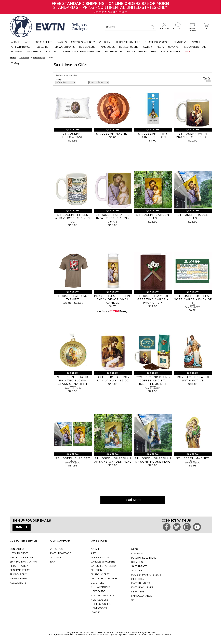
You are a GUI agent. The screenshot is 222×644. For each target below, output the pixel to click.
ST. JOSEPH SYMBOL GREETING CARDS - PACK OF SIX (153, 299)
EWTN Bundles (114, 52)
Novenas (173, 47)
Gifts (51, 58)
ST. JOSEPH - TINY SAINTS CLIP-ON (153, 135)
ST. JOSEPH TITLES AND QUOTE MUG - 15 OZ (73, 218)
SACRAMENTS (139, 566)
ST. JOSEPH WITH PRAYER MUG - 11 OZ (193, 135)
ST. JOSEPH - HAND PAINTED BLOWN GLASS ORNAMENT (73, 381)
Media (160, 47)
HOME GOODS (99, 608)
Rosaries (17, 52)
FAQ (53, 562)
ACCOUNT (164, 28)
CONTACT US (17, 549)
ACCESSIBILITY (18, 583)
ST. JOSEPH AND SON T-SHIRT (73, 298)
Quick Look (73, 130)
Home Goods (107, 47)
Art (28, 42)
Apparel (16, 42)
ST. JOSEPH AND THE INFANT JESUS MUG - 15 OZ (113, 218)
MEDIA (135, 549)
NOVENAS (137, 554)
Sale (187, 52)
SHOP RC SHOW (193, 29)
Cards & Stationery (83, 42)
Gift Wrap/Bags (21, 47)
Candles (62, 42)
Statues (51, 52)
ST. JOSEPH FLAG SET (73, 458)
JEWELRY (96, 612)
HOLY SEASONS (100, 600)
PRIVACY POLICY (19, 574)
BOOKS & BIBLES (100, 558)
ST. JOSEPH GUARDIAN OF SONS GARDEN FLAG (113, 460)
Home (13, 58)
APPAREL (96, 549)
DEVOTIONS (98, 583)
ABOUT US (56, 549)
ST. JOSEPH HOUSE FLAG (193, 217)
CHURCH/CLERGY (100, 574)
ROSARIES (137, 562)
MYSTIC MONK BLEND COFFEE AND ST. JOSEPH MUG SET (153, 381)
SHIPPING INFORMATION (23, 562)
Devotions (180, 42)
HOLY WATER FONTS (103, 596)
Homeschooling (129, 47)
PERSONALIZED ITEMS (144, 558)
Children (105, 42)
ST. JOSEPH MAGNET (113, 134)
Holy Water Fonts (64, 47)
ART (93, 553)
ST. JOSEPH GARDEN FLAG (153, 217)
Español (196, 42)
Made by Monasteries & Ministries (81, 52)
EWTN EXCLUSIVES (142, 587)
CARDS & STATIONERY (104, 566)
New (154, 52)
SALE (134, 600)
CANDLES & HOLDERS (103, 562)
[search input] (130, 27)
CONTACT (178, 28)
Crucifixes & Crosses (157, 42)
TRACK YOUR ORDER (22, 558)
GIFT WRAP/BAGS (101, 587)
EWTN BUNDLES (141, 583)
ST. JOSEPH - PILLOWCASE (73, 135)
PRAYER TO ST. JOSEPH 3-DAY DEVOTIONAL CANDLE (113, 299)
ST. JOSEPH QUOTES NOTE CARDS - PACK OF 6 (193, 299)
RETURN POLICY (19, 566)
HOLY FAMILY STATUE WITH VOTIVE (193, 379)
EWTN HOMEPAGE (61, 553)
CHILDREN (96, 570)
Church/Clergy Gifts (127, 42)
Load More (133, 500)
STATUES (137, 571)
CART (206, 28)
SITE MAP (56, 558)
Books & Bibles (43, 42)
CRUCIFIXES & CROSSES (104, 579)
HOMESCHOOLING (101, 604)
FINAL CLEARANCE (142, 596)
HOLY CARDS (98, 591)
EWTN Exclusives (137, 52)
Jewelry (148, 47)
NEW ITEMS (138, 592)
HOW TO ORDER (19, 553)
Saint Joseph (39, 58)
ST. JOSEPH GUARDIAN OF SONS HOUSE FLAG (153, 460)
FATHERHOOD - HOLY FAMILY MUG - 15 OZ (113, 379)
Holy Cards (42, 47)
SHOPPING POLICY (20, 570)
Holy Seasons (87, 47)
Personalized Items (195, 47)
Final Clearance (170, 52)
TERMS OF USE (18, 579)
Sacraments (34, 52)
